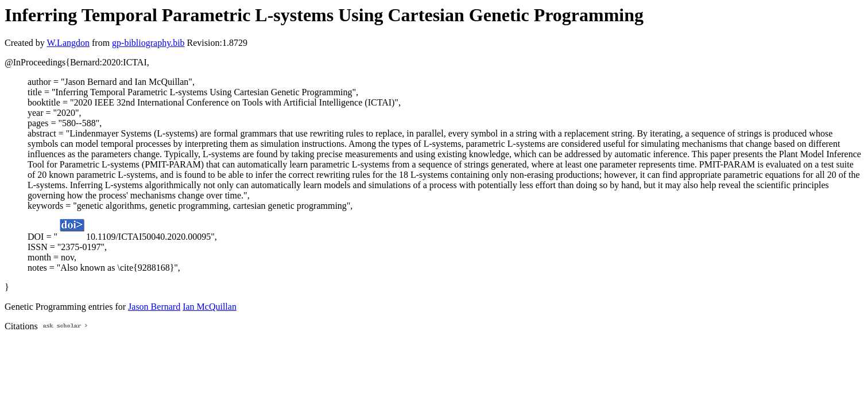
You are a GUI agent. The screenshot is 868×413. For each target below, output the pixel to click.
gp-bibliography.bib (148, 43)
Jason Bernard (154, 307)
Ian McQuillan (210, 307)
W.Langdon (68, 43)
